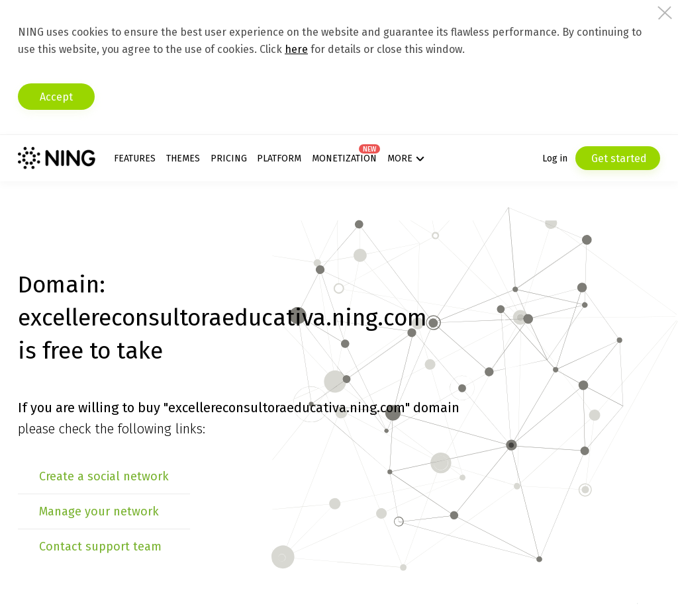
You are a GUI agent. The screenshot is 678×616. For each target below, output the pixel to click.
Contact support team (100, 547)
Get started (618, 158)
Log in (555, 158)
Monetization (344, 158)
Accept (56, 97)
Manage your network (99, 511)
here (296, 49)
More (400, 158)
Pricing (229, 158)
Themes (183, 158)
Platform (279, 158)
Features (135, 158)
